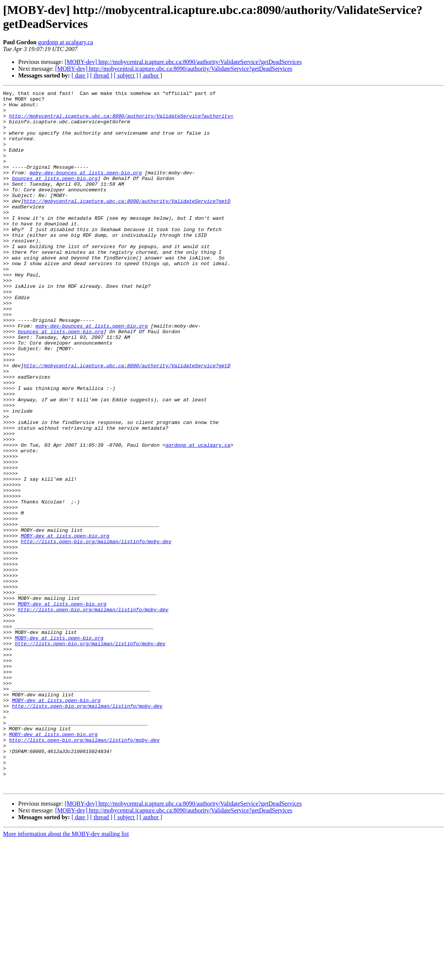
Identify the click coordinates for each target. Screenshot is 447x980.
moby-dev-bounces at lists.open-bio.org (86, 189)
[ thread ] (101, 75)
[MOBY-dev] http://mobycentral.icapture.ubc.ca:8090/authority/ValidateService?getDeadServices (183, 62)
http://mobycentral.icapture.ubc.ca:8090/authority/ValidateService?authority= (121, 121)
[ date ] (80, 75)
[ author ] (151, 75)
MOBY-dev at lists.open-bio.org (65, 625)
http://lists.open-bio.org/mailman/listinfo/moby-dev (96, 632)
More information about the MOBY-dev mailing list (66, 973)
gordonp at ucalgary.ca (65, 42)
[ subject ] (126, 75)
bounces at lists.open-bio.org (55, 196)
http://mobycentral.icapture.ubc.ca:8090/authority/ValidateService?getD (127, 224)
